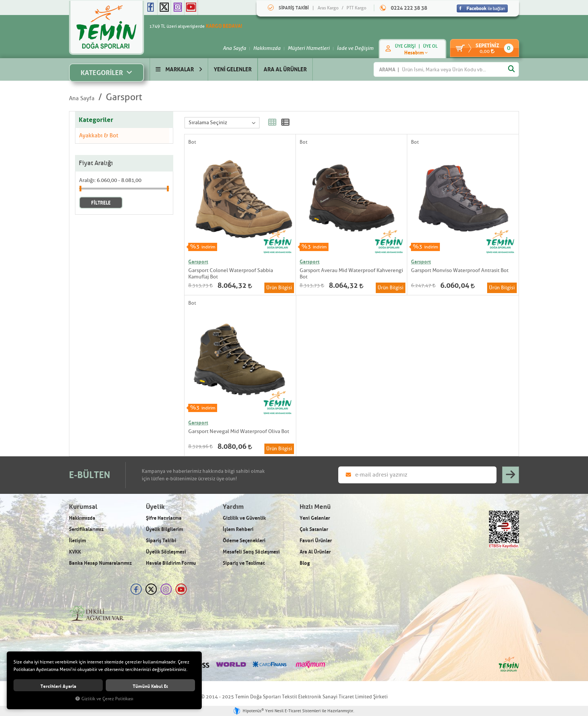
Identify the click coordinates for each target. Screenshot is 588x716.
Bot (192, 142)
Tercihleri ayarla (58, 686)
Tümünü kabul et (150, 686)
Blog (305, 563)
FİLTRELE (101, 203)
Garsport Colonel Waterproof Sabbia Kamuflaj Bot (231, 274)
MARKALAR (179, 69)
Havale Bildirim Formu (171, 563)
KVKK (75, 552)
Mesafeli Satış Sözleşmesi (251, 552)
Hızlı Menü (315, 507)
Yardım (233, 507)
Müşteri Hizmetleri (305, 48)
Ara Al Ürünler (315, 552)
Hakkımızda (263, 48)
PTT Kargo (356, 8)
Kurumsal (83, 507)
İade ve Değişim (351, 48)
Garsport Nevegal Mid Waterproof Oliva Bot (239, 431)
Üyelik (155, 507)
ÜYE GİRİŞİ (401, 46)
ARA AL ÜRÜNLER (285, 69)
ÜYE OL (427, 46)
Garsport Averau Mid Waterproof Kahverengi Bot (351, 274)
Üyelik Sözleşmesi (166, 552)
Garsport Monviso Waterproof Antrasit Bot (460, 270)
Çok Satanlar (314, 529)
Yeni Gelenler (315, 518)
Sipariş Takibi (161, 540)
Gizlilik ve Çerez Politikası (104, 699)
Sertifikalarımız (86, 529)
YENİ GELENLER (233, 69)
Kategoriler (96, 120)
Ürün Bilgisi (279, 288)
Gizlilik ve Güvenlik (244, 518)
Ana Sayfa (231, 48)
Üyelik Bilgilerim (164, 529)
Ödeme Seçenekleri (244, 540)
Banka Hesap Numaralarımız (100, 563)
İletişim (77, 540)
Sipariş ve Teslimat (244, 563)
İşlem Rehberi (238, 529)
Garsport (124, 97)
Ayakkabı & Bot (99, 136)
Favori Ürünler (316, 540)
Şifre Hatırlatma (164, 518)
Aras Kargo (328, 8)
